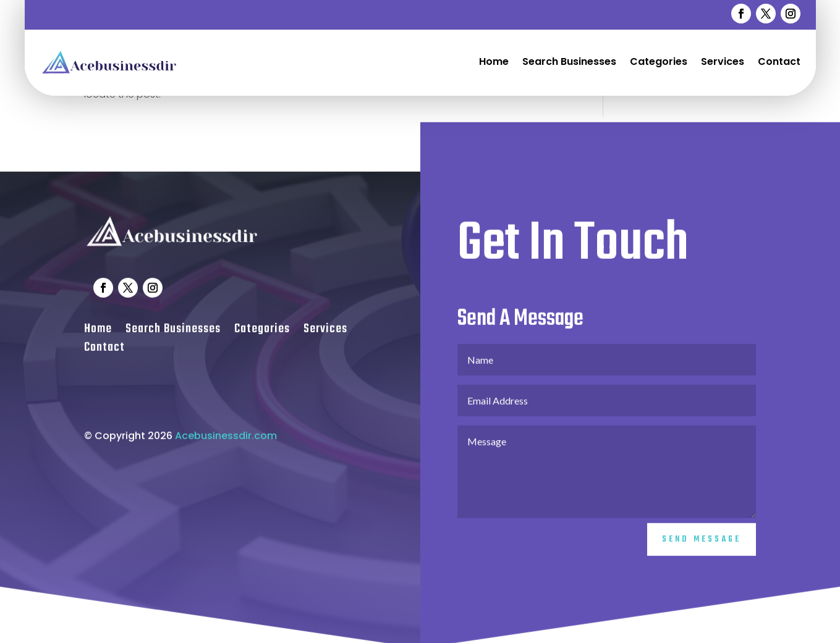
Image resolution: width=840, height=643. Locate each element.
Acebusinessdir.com (226, 444)
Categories (659, 61)
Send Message (702, 548)
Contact (779, 61)
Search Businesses (569, 61)
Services (723, 61)
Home (494, 61)
